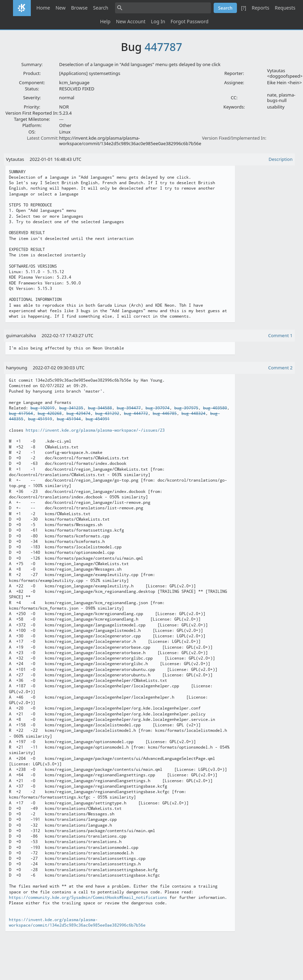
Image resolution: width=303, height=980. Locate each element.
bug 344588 (100, 408)
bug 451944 (69, 419)
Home (43, 8)
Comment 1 (280, 335)
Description (281, 159)
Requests (285, 8)
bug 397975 (186, 408)
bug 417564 (21, 413)
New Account (131, 21)
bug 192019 (42, 408)
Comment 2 (280, 368)
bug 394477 (129, 408)
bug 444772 (136, 413)
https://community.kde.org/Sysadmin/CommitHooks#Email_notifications (88, 898)
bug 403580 (215, 408)
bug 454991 (98, 419)
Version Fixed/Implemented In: (234, 138)
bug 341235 (71, 408)
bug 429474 (78, 413)
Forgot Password (189, 21)
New (60, 8)
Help (105, 21)
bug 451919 (40, 419)
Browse (79, 8)
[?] (244, 8)
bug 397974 (157, 408)
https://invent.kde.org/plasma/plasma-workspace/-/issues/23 (95, 430)
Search (101, 8)
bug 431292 (107, 413)
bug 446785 (165, 413)
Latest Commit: (42, 138)
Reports (260, 8)
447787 (163, 47)
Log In (158, 21)
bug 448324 (193, 413)
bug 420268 (50, 413)
